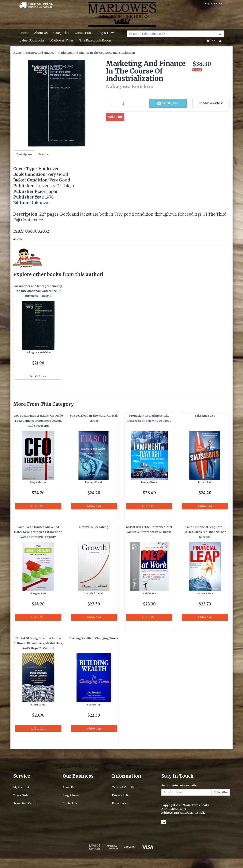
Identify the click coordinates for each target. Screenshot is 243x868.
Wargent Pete (38, 593)
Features (44, 154)
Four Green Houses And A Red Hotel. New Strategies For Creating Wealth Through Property (38, 532)
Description (24, 154)
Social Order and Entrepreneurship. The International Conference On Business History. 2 (38, 291)
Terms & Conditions (125, 787)
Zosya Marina (38, 482)
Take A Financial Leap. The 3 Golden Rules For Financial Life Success (205, 532)
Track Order (22, 795)
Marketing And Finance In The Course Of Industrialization (96, 53)
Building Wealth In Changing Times (94, 638)
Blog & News (106, 33)
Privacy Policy (121, 795)
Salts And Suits (205, 416)
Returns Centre (122, 803)
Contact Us (83, 33)
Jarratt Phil (205, 482)
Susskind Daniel (94, 593)
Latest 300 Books (32, 40)
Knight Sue (149, 593)
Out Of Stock (38, 376)
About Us (41, 33)
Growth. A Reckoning (94, 527)
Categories (61, 33)
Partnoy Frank (94, 482)
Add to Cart (38, 506)
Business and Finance (40, 53)
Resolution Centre (25, 803)
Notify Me (168, 103)
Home (24, 33)
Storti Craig (38, 705)
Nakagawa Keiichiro (38, 352)
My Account (21, 787)
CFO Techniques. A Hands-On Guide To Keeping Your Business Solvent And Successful (38, 421)
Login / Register (214, 4)
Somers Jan (94, 705)
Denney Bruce (149, 482)
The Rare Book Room (95, 40)
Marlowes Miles (62, 40)
